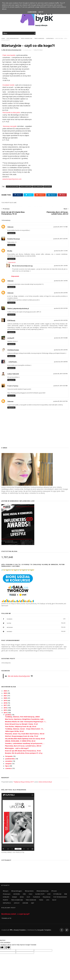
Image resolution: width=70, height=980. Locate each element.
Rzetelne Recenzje (14, 239)
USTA (48, 900)
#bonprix (6, 891)
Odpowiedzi (12, 262)
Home (3, 38)
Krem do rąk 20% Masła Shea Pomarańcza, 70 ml (23, 751)
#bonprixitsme (29, 891)
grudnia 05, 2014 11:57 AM (60, 227)
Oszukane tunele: (9, 85)
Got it (41, 12)
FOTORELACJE (57, 894)
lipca (7, 766)
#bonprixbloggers (17, 891)
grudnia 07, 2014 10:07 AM (60, 386)
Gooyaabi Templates (44, 930)
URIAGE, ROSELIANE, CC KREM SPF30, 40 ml (20, 741)
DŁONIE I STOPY (40, 894)
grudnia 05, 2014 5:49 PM (61, 320)
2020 (5, 698)
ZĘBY (33, 903)
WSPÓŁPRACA (50, 38)
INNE (66, 894)
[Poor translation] (7, 948)
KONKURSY (6, 897)
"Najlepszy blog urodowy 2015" (24, 782)
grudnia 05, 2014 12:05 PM (60, 239)
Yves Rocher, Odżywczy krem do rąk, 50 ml (21, 726)
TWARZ (41, 900)
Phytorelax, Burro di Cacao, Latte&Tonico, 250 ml (23, 746)
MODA (22, 897)
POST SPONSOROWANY (13, 38)
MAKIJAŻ (15, 897)
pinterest (33, 631)
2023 (5, 691)
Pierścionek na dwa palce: (11, 112)
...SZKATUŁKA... (13, 362)
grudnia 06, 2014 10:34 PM (60, 374)
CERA (24, 894)
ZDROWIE (25, 903)
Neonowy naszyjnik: (10, 126)
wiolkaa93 (11, 338)
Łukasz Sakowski (13, 374)
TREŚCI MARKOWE (39, 38)
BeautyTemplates (20, 930)
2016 (5, 708)
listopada (9, 756)
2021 (5, 696)
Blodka (10, 251)
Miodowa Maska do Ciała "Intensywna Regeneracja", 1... (26, 722)
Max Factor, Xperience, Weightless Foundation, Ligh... (25, 719)
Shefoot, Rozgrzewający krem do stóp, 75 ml (22, 736)
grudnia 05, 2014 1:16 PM (61, 251)
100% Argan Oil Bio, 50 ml (14, 731)
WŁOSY (54, 900)
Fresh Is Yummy (13, 386)
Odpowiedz (11, 233)
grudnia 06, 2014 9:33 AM (61, 338)
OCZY (28, 897)
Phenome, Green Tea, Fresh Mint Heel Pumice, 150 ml (25, 734)
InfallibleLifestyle (13, 350)
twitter (33, 623)
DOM (49, 894)
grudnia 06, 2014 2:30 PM (61, 350)
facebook (33, 619)
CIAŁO (31, 894)
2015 (5, 710)
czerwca (9, 768)
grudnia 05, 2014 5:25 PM (61, 308)
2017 (5, 705)
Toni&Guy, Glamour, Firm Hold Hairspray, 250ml (22, 717)
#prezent (54, 891)
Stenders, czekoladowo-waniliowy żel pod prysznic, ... (25, 743)
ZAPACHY (17, 903)
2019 (5, 700)
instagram (33, 627)
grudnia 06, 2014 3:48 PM (61, 362)
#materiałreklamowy (42, 891)
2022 (5, 693)
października (10, 759)
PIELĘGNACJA (47, 897)
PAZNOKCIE (36, 897)
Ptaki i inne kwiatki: (9, 55)
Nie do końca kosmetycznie (22, 266)
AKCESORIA (17, 894)
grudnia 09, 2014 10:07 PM (60, 401)
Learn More (32, 12)
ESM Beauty (11, 321)
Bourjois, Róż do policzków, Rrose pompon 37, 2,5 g (24, 753)
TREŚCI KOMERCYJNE (27, 38)
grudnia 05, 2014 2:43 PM (61, 293)
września (9, 761)
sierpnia (9, 764)
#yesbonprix (7, 894)
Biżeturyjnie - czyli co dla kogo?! (17, 748)
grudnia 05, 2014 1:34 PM (61, 266)
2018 (5, 703)
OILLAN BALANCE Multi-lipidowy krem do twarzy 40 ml (25, 739)
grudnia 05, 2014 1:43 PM (61, 281)
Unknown (10, 227)
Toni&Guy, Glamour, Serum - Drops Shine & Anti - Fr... (25, 729)
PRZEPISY (5, 900)
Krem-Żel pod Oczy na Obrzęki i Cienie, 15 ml (21, 724)
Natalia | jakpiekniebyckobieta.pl (18, 309)
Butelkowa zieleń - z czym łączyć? (15, 914)
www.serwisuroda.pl (45, 782)
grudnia (8, 715)
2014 (5, 713)
